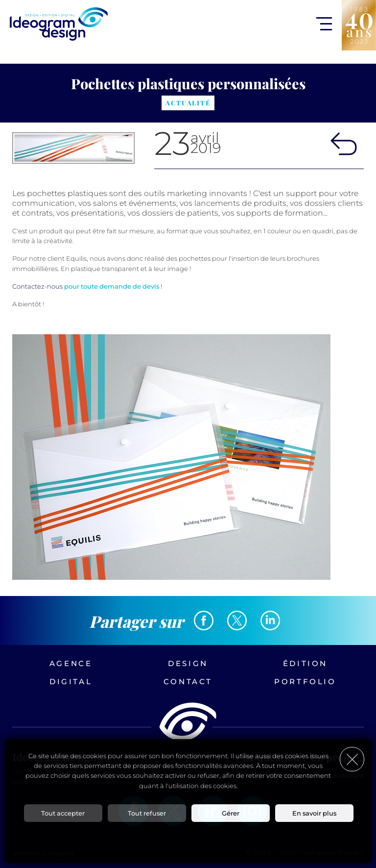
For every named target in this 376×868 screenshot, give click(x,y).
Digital (71, 682)
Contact (188, 682)
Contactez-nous (37, 286)
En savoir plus (314, 813)
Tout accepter (63, 813)
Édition (305, 663)
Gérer (231, 813)
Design (188, 663)
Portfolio (305, 682)
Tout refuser (147, 813)
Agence (71, 663)
